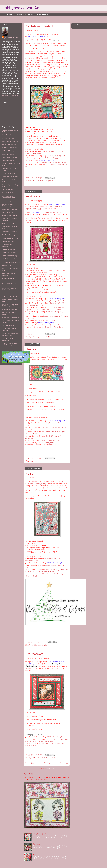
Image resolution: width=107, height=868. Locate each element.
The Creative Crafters (9, 325)
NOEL (29, 474)
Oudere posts (64, 763)
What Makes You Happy (49, 158)
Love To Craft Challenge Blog (11, 262)
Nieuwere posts (30, 763)
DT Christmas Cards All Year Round (41, 758)
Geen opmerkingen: (39, 642)
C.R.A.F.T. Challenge (8, 154)
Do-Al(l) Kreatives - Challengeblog (8, 205)
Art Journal (32, 181)
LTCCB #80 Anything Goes (56, 156)
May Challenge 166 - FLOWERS (57, 301)
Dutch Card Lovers (8, 212)
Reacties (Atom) (50, 769)
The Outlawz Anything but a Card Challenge (10, 334)
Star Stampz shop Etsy (50, 212)
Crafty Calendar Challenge (10, 177)
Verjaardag (53, 337)
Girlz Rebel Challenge (9, 235)
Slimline (31, 461)
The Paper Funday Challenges (8, 339)
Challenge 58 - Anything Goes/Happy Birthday (43, 208)
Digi (30, 337)
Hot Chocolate (34, 654)
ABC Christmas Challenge (10, 141)
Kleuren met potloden (9, 249)
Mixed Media (54, 181)
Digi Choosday (6, 201)
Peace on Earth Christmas (10, 296)
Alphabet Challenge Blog (10, 148)
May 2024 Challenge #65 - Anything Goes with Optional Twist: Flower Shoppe (45, 308)
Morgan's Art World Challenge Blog (8, 279)
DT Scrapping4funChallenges (43, 181)
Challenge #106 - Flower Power (53, 327)
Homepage (9, 14)
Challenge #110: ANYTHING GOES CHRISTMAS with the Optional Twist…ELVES (47, 571)
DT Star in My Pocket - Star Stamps (40, 337)
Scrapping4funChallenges (10, 309)
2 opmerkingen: (38, 755)
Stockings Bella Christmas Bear (40, 834)
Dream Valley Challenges (10, 209)
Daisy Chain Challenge (9, 193)
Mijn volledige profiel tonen (10, 95)
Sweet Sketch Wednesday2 (10, 317)
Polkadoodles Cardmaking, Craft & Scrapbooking (10, 305)
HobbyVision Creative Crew (10, 238)
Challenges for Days (8, 161)
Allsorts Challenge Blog (9, 145)
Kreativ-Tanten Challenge (10, 256)
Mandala (31, 349)
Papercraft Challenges (9, 293)
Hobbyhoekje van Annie (23, 8)
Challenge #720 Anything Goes (49, 440)
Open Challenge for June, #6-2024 (55, 162)
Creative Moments (7, 190)
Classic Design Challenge (10, 174)
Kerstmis (45, 645)
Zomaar (35, 461)
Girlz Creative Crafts (8, 224)
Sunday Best (33, 197)
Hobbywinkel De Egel (9, 241)
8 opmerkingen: (38, 178)
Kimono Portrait (29, 774)
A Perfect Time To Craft (9, 138)
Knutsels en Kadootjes (9, 253)
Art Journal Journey (8, 151)
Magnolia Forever (7, 265)
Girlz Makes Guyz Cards (9, 232)
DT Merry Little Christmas (36, 645)
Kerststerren (36, 854)
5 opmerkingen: (38, 458)
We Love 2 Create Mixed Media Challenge (10, 344)
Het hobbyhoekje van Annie (11, 38)
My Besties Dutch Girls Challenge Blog (9, 289)
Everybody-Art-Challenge (10, 216)
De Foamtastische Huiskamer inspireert (8, 197)
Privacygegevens (43, 14)
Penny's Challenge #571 (46, 443)
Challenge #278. (50, 320)
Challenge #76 (54, 325)
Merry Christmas (37, 844)
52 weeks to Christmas (9, 135)
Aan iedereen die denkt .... (42, 26)
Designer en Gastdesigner (25, 14)
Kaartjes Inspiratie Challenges (7, 245)
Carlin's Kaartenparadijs (9, 157)
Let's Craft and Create (9, 259)
